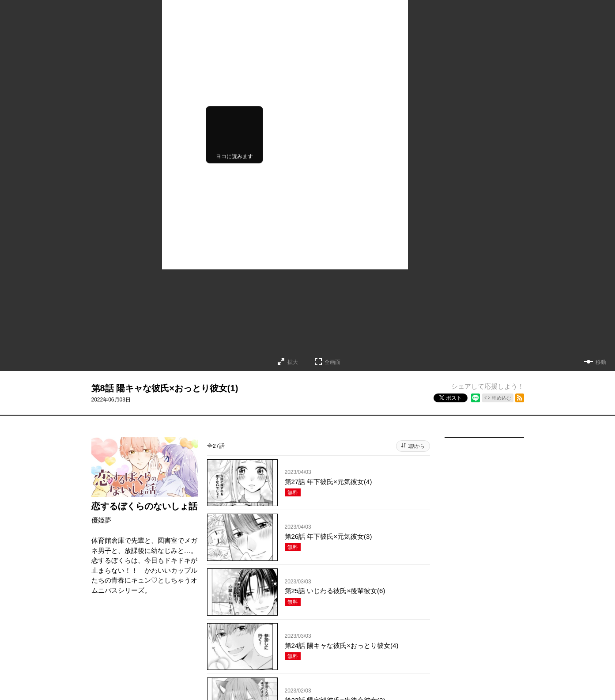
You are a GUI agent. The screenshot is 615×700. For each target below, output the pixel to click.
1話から (416, 446)
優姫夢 (101, 520)
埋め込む (502, 398)
